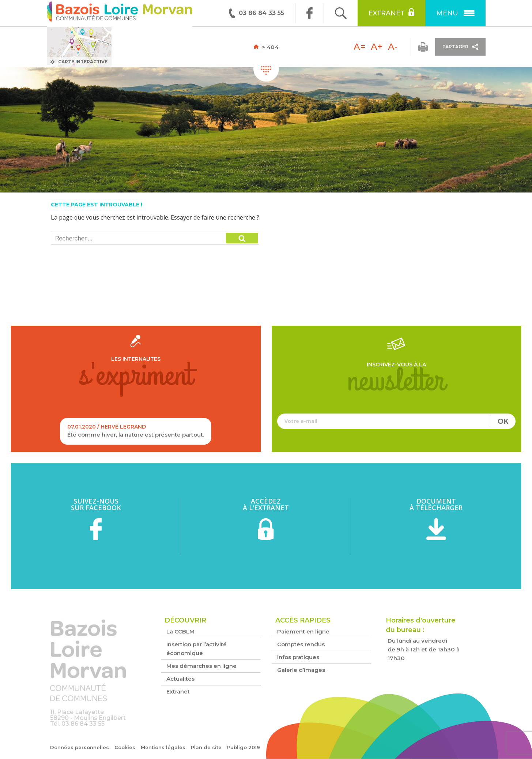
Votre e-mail (397, 421)
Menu (455, 13)
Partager (460, 47)
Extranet (391, 12)
